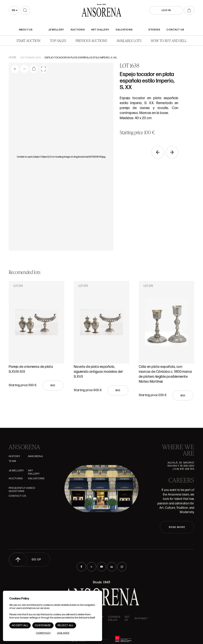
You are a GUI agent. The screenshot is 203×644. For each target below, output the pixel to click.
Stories (154, 30)
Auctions (78, 30)
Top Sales (58, 40)
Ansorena (35, 456)
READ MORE (177, 527)
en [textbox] (13, 10)
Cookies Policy (114, 618)
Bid (53, 385)
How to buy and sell (169, 40)
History (14, 456)
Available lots (129, 40)
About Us (26, 30)
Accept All (20, 625)
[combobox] (14, 10)
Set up (127, 618)
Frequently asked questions (22, 490)
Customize (43, 625)
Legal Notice (63, 633)
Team (12, 461)
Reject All (66, 625)
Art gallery (100, 30)
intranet (141, 618)
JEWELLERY (56, 30)
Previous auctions (91, 40)
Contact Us (175, 30)
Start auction (28, 40)
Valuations (124, 30)
